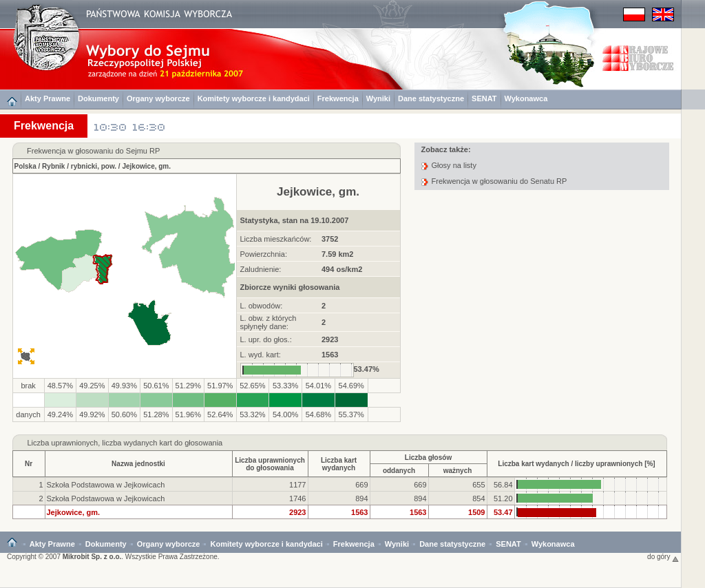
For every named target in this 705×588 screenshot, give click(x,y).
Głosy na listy (454, 165)
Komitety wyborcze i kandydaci (254, 98)
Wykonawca (526, 98)
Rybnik (53, 166)
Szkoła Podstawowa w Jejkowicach (106, 485)
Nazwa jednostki (138, 464)
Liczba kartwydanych (339, 464)
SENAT (484, 98)
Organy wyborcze (158, 98)
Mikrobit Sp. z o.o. (92, 557)
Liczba (39, 443)
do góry (663, 557)
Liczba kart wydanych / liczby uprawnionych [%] (576, 464)
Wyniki (378, 98)
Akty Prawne (48, 98)
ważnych (458, 471)
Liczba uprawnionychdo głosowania (270, 464)
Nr (29, 464)
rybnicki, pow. (94, 166)
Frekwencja (338, 98)
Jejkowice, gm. (146, 166)
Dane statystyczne (431, 98)
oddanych (399, 471)
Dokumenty (98, 98)
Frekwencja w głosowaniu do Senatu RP (499, 181)
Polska (25, 166)
